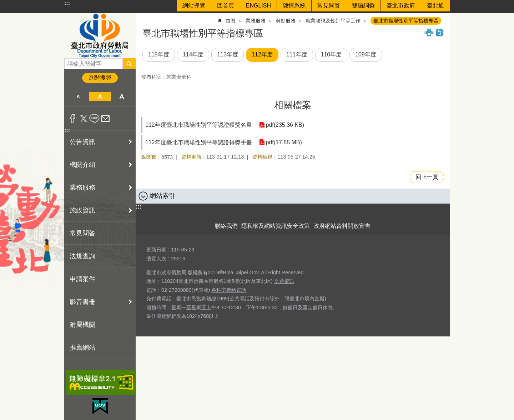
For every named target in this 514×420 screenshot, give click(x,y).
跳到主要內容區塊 (4, 4)
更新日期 (156, 250)
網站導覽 (194, 6)
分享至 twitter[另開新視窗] (84, 119)
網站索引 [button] (162, 196)
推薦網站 (82, 347)
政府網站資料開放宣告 (342, 226)
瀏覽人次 (156, 259)
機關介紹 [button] (82, 165)
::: (67, 3)
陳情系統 (294, 6)
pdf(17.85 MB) (284, 142)
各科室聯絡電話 (229, 290)
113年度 (228, 54)
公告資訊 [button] (82, 142)
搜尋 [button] (129, 64)
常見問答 (329, 6)
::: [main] (146, 18)
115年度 (159, 54)
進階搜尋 (100, 78)
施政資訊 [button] (82, 210)
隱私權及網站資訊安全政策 (276, 226)
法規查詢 (82, 256)
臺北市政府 (401, 6)
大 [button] (122, 96)
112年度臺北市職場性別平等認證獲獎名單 (199, 125)
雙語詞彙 (363, 6)
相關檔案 (293, 105)
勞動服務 (286, 21)
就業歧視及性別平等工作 (333, 21)
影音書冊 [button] (82, 302)
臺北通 (435, 6)
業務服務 (256, 21)
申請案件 (82, 279)
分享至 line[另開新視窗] (94, 119)
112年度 (262, 54)
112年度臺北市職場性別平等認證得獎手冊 (199, 142)
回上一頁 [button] (427, 177)
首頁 (231, 21)
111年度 (297, 54)
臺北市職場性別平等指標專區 (406, 21)
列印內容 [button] (429, 32)
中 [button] (100, 96)
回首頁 (226, 6)
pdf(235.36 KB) (285, 125)
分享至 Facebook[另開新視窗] (73, 119)
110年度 (331, 54)
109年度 (366, 54)
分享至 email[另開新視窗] (105, 119)
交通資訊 (284, 281)
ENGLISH (258, 6)
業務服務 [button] (82, 187)
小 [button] (78, 96)
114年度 (193, 54)
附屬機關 (82, 325)
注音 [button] (439, 32)
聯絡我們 (226, 226)
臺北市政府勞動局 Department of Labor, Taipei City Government (100, 36)
